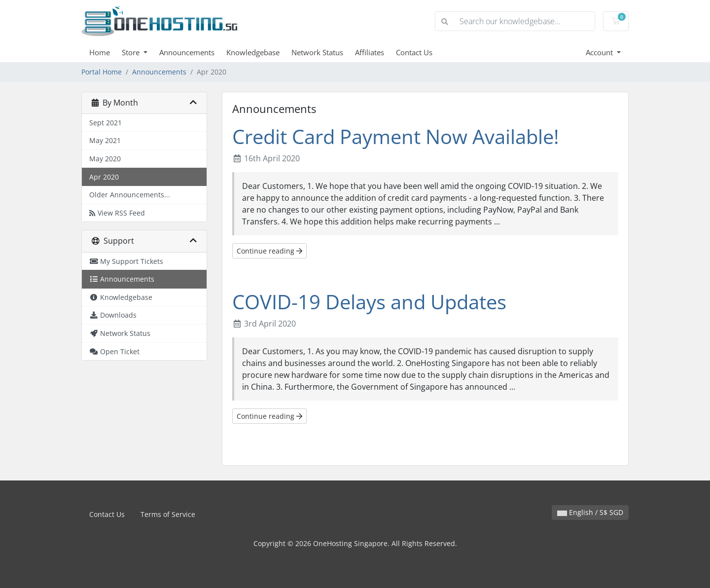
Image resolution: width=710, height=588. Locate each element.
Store (132, 52)
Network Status (317, 52)
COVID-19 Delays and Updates (369, 302)
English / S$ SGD (590, 512)
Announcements (187, 52)
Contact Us (414, 52)
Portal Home (102, 72)
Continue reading (269, 251)
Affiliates (370, 52)
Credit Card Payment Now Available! (396, 136)
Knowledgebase (253, 52)
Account (600, 52)
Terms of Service (168, 514)
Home (100, 52)
